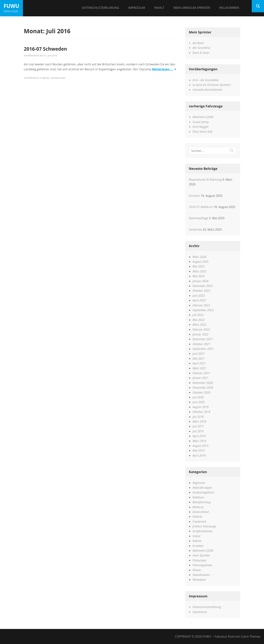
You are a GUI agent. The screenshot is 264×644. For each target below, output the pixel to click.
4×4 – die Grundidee (206, 80)
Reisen (46, 78)
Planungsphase (202, 565)
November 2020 (203, 388)
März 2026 (199, 257)
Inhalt (159, 8)
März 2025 (199, 271)
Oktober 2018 (201, 412)
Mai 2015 (199, 451)
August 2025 (200, 262)
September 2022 (203, 310)
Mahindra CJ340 (203, 117)
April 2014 (199, 455)
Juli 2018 (198, 417)
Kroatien (198, 546)
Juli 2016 (198, 431)
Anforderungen (202, 488)
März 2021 (199, 368)
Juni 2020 (199, 402)
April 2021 (199, 363)
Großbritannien (202, 531)
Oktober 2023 (201, 291)
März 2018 (199, 422)
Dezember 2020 (203, 383)
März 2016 (199, 441)
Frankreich (199, 522)
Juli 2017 (198, 426)
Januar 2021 (200, 378)
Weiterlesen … (162, 69)
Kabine (197, 541)
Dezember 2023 (203, 286)
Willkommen (229, 8)
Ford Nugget (200, 127)
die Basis (198, 43)
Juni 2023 (199, 296)
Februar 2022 (201, 330)
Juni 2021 (199, 354)
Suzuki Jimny (201, 122)
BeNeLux (198, 507)
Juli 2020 (198, 397)
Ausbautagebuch (203, 492)
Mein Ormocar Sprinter (192, 8)
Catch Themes (251, 636)
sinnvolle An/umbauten (207, 90)
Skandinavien (58, 78)
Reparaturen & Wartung (205, 180)
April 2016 (199, 436)
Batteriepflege (198, 218)
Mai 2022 (199, 320)
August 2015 (200, 446)
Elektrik (197, 517)
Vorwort (194, 196)
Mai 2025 (199, 266)
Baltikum (198, 497)
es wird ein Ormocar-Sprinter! (212, 85)
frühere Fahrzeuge (204, 526)
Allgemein (199, 483)
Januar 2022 (200, 334)
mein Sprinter (201, 555)
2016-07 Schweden (45, 49)
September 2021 (203, 349)
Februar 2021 (201, 373)
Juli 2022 (198, 315)
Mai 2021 (199, 359)
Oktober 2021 (201, 344)
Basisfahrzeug (202, 502)
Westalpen (199, 580)
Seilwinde (195, 229)
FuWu (11, 6)
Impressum (137, 8)
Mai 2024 (199, 276)
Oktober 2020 (201, 392)
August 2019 (200, 407)
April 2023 (199, 300)
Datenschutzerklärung (100, 8)
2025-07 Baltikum (201, 207)
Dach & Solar (201, 53)
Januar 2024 (200, 281)
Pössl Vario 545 (202, 132)
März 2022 (199, 325)
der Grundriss (201, 48)
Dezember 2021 (203, 339)
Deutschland (201, 512)
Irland (196, 536)
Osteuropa (199, 560)
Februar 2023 (201, 305)
